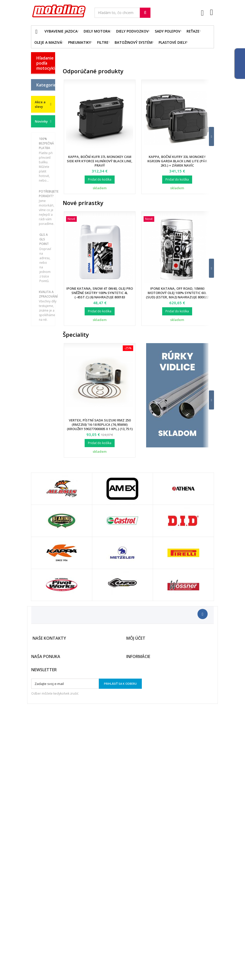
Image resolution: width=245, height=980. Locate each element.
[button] (208, 136)
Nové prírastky (83, 203)
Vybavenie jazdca (61, 31)
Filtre (103, 42)
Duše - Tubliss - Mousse (42, 379)
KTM (40, 135)
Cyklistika (44, 416)
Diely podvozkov (132, 31)
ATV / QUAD (41, 164)
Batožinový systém (134, 42)
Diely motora (97, 31)
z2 (38, 425)
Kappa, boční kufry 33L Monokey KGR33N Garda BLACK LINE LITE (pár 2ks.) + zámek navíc (177, 161)
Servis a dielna (42, 360)
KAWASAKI (45, 126)
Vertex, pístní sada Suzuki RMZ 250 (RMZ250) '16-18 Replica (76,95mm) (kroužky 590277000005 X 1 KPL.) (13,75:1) (100, 425)
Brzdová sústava (43, 297)
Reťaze (193, 31)
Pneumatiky (80, 42)
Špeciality (76, 334)
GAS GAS (40, 98)
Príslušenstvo (46, 394)
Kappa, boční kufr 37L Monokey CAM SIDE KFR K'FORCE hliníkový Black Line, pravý (100, 161)
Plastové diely (173, 42)
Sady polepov (168, 31)
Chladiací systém (44, 310)
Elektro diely (42, 262)
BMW (40, 87)
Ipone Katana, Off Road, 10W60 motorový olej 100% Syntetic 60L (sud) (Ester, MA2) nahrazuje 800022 (177, 293)
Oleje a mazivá (48, 42)
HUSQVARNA (46, 118)
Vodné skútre (42, 405)
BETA (41, 78)
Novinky (41, 460)
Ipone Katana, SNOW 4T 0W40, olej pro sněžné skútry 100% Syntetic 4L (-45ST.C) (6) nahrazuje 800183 (100, 293)
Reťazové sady (44, 275)
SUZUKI (43, 144)
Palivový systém (43, 323)
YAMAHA (44, 153)
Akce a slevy (40, 443)
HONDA (42, 109)
